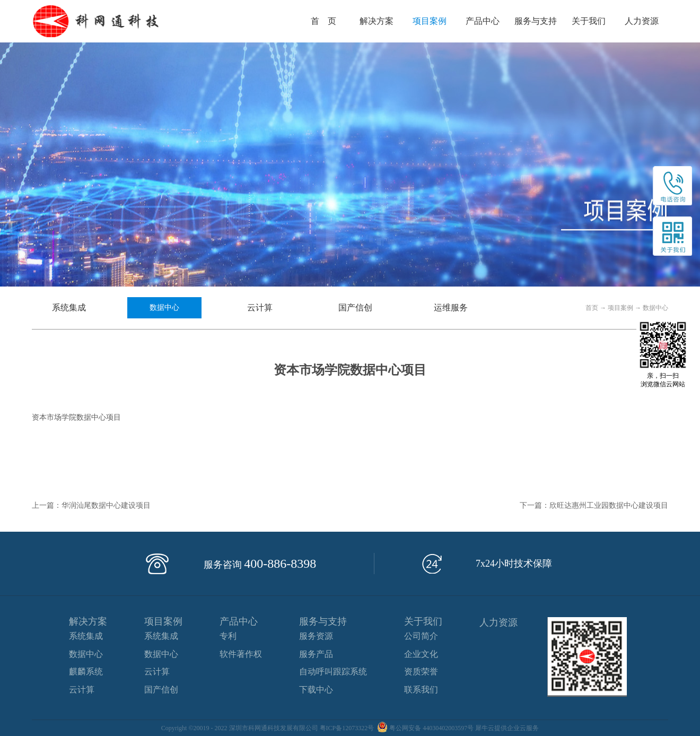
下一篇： (594, 505)
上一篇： (91, 505)
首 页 (323, 21)
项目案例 (620, 308)
